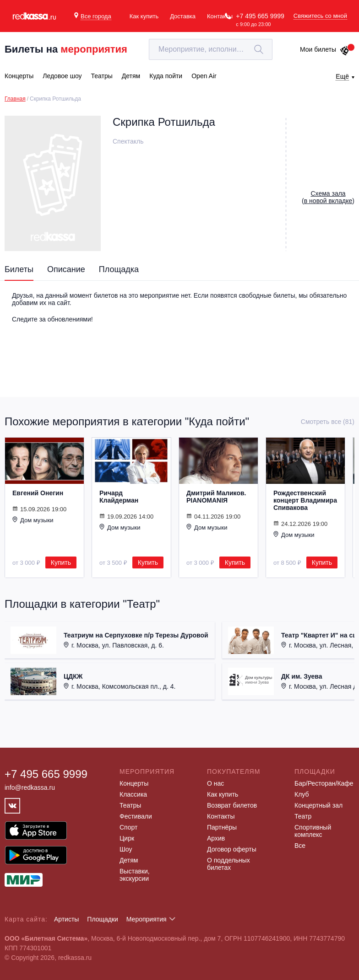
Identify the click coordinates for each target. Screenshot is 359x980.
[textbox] (211, 49)
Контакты (220, 16)
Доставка (183, 16)
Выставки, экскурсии (135, 875)
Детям (129, 860)
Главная (15, 99)
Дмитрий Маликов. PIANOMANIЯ (216, 497)
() (328, 197)
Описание (66, 269)
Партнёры (222, 827)
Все (300, 846)
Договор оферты (232, 849)
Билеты (19, 269)
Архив (216, 838)
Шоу (126, 849)
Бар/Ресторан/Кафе (324, 783)
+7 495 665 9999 (260, 16)
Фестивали (136, 816)
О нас (215, 783)
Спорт (128, 827)
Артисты (67, 919)
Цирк (127, 838)
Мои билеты (325, 49)
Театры (130, 805)
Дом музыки (33, 520)
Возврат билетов (232, 805)
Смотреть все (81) (328, 422)
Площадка (119, 269)
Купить (61, 562)
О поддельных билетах (228, 864)
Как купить (144, 16)
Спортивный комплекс (313, 831)
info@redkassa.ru (30, 787)
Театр (303, 816)
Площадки (103, 919)
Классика (133, 794)
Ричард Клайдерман (119, 497)
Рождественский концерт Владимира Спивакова (305, 500)
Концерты (134, 783)
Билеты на (66, 49)
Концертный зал (318, 805)
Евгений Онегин (38, 493)
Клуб (302, 794)
